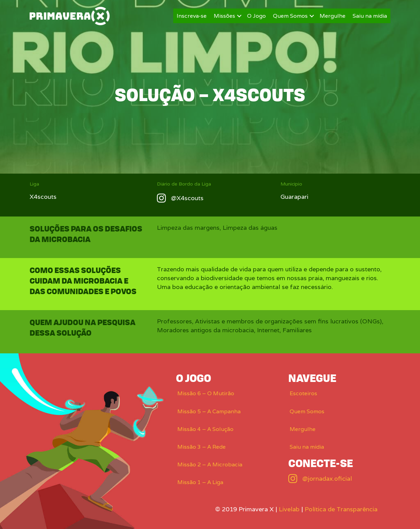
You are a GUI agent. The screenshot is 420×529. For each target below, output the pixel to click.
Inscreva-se (192, 16)
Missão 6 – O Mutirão (206, 393)
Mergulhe (333, 16)
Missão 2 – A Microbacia (210, 464)
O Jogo (256, 16)
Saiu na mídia (370, 16)
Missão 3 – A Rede (201, 447)
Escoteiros (303, 393)
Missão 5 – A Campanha (209, 411)
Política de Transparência (341, 509)
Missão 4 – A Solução (205, 429)
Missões (224, 16)
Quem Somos (290, 16)
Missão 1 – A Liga (200, 482)
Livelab (289, 509)
